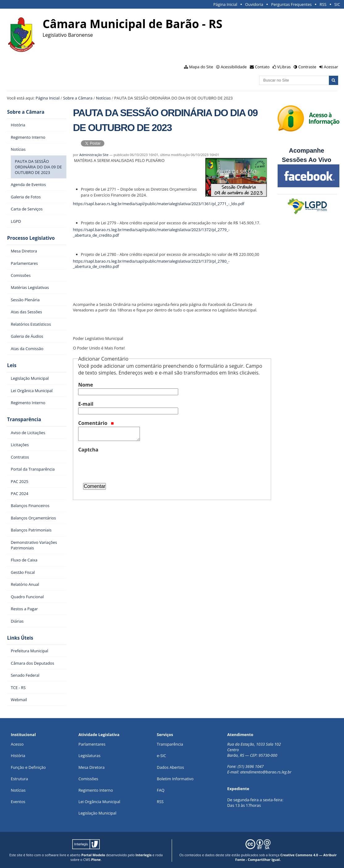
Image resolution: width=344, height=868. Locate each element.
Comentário (96, 423)
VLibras (284, 67)
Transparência (24, 419)
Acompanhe (306, 150)
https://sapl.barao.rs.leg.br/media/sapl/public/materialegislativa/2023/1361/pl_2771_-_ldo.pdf (159, 204)
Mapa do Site (201, 67)
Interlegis (144, 854)
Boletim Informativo (175, 777)
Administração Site (94, 155)
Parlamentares (92, 743)
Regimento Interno (96, 789)
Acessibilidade (234, 67)
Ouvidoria (254, 4)
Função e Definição (28, 766)
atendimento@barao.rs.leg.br (266, 771)
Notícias (103, 98)
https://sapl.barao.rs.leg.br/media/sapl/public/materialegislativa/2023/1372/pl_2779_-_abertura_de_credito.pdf (151, 232)
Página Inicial (225, 4)
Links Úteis (20, 637)
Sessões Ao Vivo (308, 160)
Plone (96, 858)
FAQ (161, 789)
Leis (11, 365)
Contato (262, 67)
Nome (86, 385)
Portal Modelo (93, 854)
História (18, 755)
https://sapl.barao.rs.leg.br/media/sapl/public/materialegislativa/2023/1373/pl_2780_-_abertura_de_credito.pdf (151, 264)
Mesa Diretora (92, 766)
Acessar (331, 67)
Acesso (17, 743)
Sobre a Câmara (78, 98)
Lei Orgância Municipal (99, 801)
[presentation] (125, 465)
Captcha (88, 450)
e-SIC (162, 755)
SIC (337, 4)
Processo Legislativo (31, 238)
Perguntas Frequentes (291, 4)
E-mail (86, 404)
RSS (323, 4)
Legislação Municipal (97, 812)
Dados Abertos (170, 766)
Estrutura (19, 777)
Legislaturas (89, 755)
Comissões (88, 777)
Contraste (307, 67)
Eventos (18, 801)
